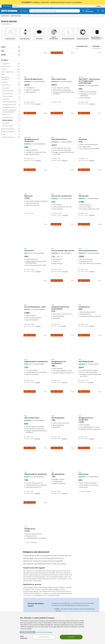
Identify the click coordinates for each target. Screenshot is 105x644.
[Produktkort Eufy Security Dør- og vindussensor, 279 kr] (63, 180)
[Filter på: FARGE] (11, 47)
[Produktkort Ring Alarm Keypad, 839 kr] (90, 458)
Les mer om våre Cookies (27, 632)
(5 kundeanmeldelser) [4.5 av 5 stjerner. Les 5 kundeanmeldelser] (93, 477)
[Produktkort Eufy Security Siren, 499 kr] (36, 234)
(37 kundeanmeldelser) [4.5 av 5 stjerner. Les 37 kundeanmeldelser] (66, 198)
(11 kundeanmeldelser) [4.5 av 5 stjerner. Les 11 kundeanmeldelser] (66, 142)
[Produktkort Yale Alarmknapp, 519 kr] (90, 123)
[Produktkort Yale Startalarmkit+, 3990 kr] (90, 180)
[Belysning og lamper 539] (11, 129)
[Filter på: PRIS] (11, 51)
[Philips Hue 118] (11, 115)
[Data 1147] (11, 75)
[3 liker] (46, 53)
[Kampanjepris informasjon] (62, 257)
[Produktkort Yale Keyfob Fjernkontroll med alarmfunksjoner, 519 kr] (63, 291)
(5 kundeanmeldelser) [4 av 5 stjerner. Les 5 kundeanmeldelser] (93, 86)
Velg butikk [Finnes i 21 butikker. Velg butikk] (38, 271)
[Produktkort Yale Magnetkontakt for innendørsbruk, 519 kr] (36, 345)
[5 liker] (73, 53)
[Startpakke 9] (11, 123)
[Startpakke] (83, 34)
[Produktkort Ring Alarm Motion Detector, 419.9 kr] (63, 123)
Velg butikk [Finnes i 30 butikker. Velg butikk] (38, 104)
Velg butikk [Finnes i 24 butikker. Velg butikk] (92, 104)
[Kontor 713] (11, 135)
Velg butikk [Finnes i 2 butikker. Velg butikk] (64, 160)
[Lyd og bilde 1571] (11, 64)
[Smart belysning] (54, 34)
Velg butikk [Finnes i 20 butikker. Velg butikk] (65, 271)
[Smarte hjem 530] (11, 85)
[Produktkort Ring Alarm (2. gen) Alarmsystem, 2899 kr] (90, 234)
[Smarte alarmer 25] (11, 121)
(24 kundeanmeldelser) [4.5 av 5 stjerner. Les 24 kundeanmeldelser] (39, 82)
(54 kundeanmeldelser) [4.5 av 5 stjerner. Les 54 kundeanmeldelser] (39, 144)
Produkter (5, 60)
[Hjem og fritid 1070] (11, 67)
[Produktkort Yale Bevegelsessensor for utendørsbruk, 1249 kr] (90, 402)
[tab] (7, 6)
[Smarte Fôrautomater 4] (11, 102)
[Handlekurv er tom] (103, 11)
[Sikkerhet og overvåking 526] (11, 79)
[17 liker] (45, 281)
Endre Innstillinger (24, 637)
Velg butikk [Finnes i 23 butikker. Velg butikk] (38, 160)
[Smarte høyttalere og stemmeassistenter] (25, 34)
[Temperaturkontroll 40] (11, 108)
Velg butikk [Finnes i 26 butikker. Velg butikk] (65, 215)
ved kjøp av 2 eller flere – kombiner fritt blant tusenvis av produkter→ (52, 2)
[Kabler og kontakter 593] (11, 132)
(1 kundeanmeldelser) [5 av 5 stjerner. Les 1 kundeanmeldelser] (93, 364)
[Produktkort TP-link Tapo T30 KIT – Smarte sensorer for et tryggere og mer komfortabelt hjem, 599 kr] (90, 63)
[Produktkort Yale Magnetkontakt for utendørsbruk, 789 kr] (36, 458)
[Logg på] (88, 11)
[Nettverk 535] (11, 82)
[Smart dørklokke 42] (11, 97)
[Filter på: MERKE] (11, 55)
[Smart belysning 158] (11, 118)
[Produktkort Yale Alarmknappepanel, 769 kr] (63, 402)
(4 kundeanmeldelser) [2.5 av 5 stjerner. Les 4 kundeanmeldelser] (39, 253)
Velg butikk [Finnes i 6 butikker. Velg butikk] (92, 215)
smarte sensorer (28, 595)
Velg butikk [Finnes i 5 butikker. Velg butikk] (92, 160)
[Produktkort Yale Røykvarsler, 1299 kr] (36, 180)
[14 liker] (99, 224)
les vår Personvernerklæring (44, 632)
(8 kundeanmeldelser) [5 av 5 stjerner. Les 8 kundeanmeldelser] (66, 253)
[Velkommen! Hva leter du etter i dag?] (56, 11)
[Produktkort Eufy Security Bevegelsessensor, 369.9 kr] (36, 63)
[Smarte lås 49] (11, 88)
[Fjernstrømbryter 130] (11, 91)
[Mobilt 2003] (11, 69)
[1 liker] (73, 113)
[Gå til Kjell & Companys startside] (10, 11)
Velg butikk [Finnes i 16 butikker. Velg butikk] (38, 326)
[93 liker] (45, 113)
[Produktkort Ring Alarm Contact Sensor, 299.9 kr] (63, 63)
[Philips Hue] (39, 34)
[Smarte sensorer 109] (11, 94)
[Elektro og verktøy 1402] (11, 72)
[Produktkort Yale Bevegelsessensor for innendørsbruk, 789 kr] (63, 345)
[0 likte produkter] (98, 11)
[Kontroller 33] (11, 99)
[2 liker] (100, 53)
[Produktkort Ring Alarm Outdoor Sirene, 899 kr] (36, 402)
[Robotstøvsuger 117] (11, 126)
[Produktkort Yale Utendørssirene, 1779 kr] (36, 512)
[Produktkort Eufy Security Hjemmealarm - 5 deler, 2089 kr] (36, 291)
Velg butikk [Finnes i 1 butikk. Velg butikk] (64, 326)
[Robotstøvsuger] (97, 34)
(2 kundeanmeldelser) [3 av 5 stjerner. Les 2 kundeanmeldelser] (39, 477)
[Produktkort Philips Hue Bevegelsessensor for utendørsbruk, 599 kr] (36, 123)
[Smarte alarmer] (68, 34)
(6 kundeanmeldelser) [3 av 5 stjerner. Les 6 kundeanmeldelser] (39, 364)
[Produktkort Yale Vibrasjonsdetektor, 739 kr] (63, 458)
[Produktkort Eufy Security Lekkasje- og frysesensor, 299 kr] (63, 234)
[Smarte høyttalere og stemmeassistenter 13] (11, 111)
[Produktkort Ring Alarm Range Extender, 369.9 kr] (90, 345)
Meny (23, 11)
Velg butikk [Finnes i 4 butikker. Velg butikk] (92, 271)
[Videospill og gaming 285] (11, 137)
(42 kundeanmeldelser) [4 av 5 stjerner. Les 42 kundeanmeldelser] (39, 309)
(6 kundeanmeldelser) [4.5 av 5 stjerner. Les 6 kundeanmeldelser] (93, 198)
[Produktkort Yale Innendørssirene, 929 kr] (90, 291)
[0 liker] (46, 224)
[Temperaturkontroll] (10, 34)
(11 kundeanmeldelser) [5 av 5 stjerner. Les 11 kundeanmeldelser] (66, 82)
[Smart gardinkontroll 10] (11, 105)
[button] (11, 24)
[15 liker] (72, 170)
